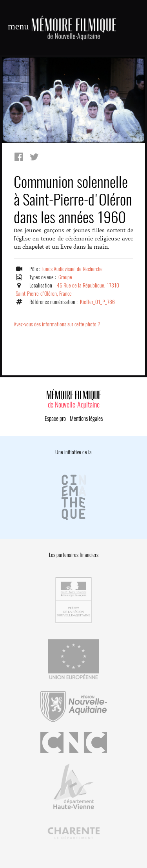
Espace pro (55, 419)
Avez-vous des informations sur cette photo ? (57, 324)
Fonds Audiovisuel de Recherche (72, 269)
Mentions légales (86, 419)
